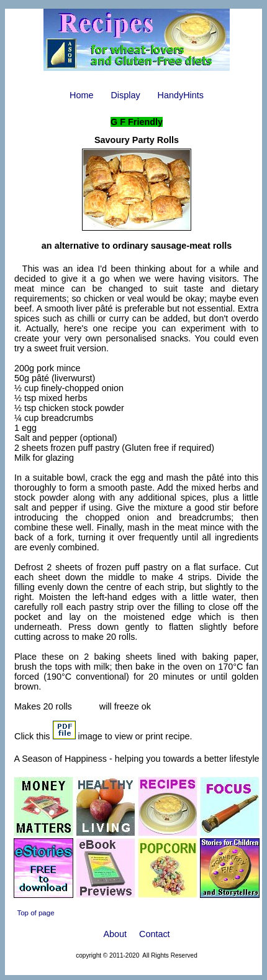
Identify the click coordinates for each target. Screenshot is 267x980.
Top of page (35, 913)
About (115, 934)
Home (81, 95)
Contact (155, 934)
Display (125, 95)
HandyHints (181, 95)
